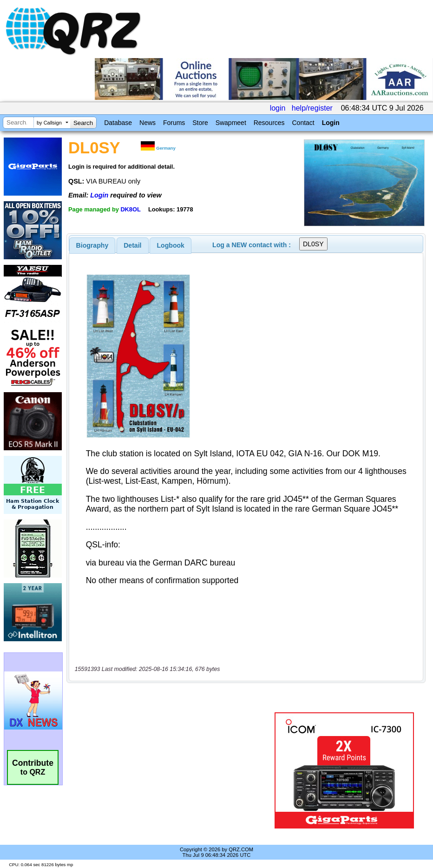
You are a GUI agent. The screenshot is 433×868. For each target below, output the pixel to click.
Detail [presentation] (132, 245)
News (148, 123)
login (278, 108)
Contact (303, 123)
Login (331, 123)
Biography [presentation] (92, 245)
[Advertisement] (172, 770)
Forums (174, 123)
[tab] (92, 245)
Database (118, 123)
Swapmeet (231, 123)
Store (200, 123)
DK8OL (130, 209)
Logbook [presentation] (171, 245)
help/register (312, 108)
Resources (269, 123)
